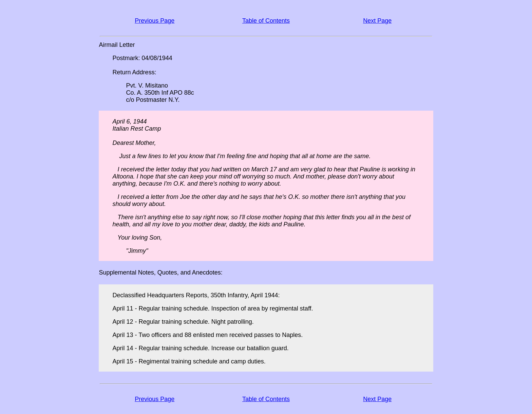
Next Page (377, 21)
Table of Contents (266, 21)
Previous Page (155, 21)
